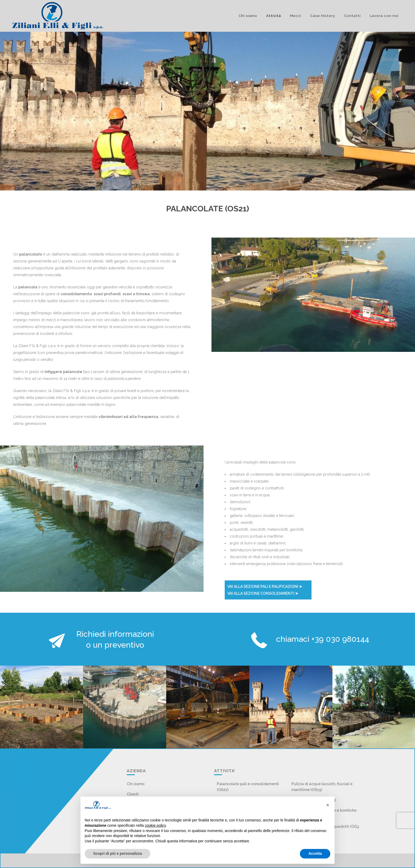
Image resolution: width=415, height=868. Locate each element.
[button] (328, 805)
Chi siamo (136, 784)
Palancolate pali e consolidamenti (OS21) (248, 787)
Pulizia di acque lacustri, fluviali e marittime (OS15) (322, 787)
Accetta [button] (315, 853)
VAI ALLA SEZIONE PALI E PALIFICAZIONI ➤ (265, 587)
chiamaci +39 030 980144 (323, 639)
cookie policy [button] (155, 825)
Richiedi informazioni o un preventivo (115, 639)
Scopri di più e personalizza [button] (118, 853)
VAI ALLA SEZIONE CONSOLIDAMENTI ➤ (263, 593)
